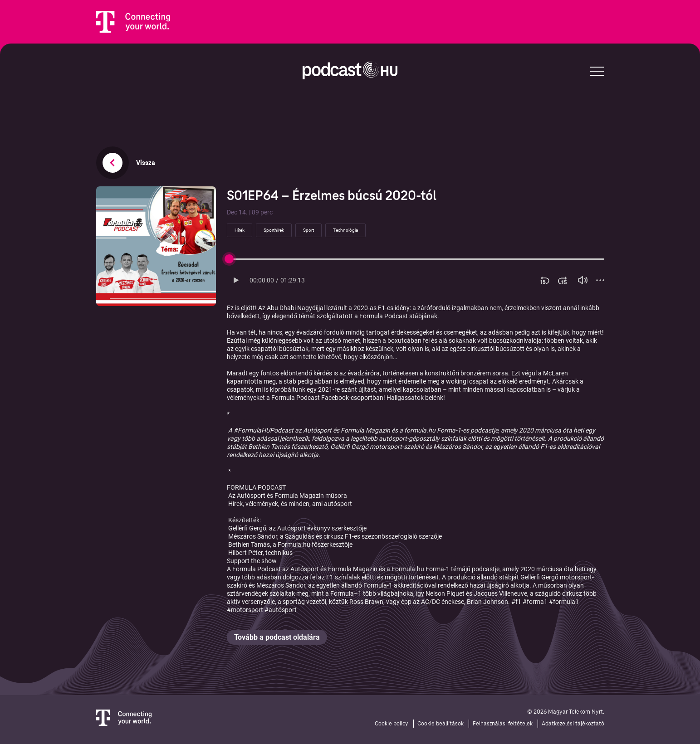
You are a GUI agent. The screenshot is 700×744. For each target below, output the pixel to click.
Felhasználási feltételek (503, 724)
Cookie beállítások (441, 724)
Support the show (252, 561)
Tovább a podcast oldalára (277, 637)
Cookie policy (392, 724)
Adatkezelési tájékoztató (573, 724)
